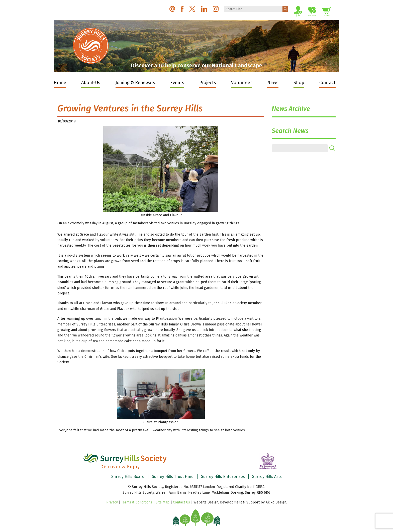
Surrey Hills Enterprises (223, 477)
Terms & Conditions (137, 502)
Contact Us (181, 502)
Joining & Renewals (135, 83)
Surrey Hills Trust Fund (173, 477)
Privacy (112, 502)
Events (177, 83)
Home (60, 83)
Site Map (163, 502)
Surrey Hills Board (128, 477)
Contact (327, 83)
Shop (299, 83)
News (273, 83)
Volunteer (241, 83)
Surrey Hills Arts (267, 477)
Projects (208, 83)
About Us (91, 83)
